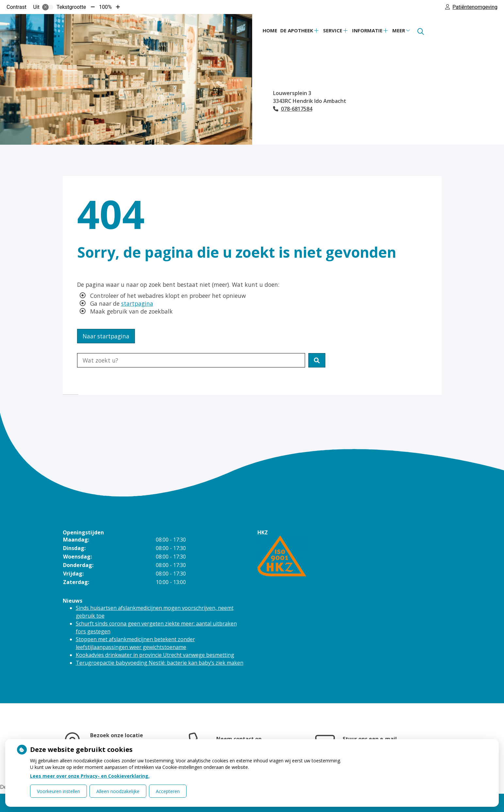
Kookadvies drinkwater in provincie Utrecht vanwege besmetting (155, 655)
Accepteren (168, 791)
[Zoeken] (421, 32)
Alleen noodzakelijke (118, 791)
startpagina (137, 303)
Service (333, 30)
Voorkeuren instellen (58, 791)
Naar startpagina (106, 336)
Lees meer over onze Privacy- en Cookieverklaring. (90, 776)
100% (105, 7)
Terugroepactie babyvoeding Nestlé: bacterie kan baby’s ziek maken (160, 663)
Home (270, 30)
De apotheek (297, 30)
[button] (317, 360)
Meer (399, 30)
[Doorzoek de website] (191, 360)
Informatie (367, 30)
